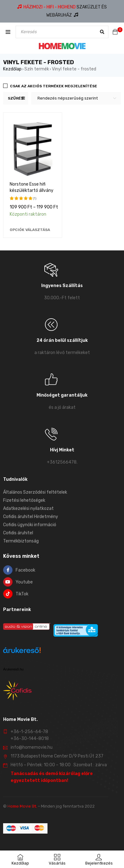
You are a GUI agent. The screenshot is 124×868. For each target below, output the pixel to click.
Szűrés (16, 98)
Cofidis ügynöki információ (30, 525)
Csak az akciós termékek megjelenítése (54, 86)
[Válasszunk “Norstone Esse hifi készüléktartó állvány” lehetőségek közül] (30, 230)
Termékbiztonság (21, 541)
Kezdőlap (12, 69)
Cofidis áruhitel (18, 533)
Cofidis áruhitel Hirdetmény (31, 517)
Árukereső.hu (13, 669)
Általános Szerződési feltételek (35, 492)
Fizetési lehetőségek (24, 500)
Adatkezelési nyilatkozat (28, 508)
